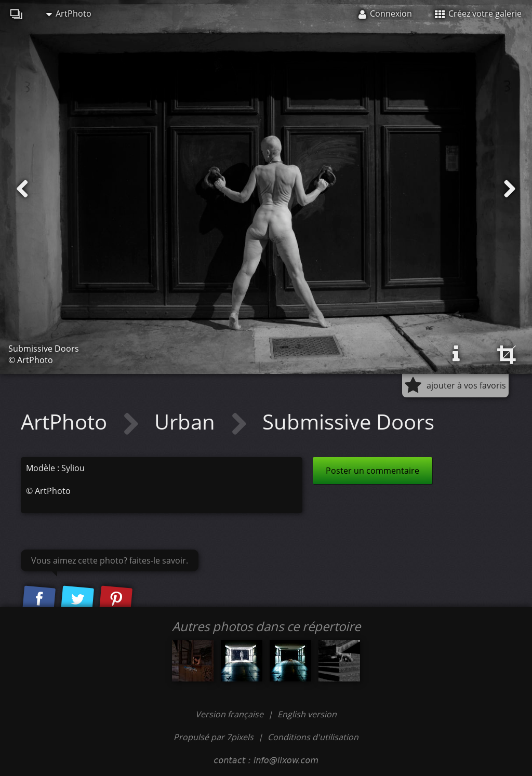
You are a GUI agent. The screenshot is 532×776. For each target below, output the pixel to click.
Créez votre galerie (478, 14)
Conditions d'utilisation (313, 737)
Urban (187, 422)
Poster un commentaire (373, 471)
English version (307, 714)
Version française (230, 714)
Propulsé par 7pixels (214, 737)
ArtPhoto (69, 14)
